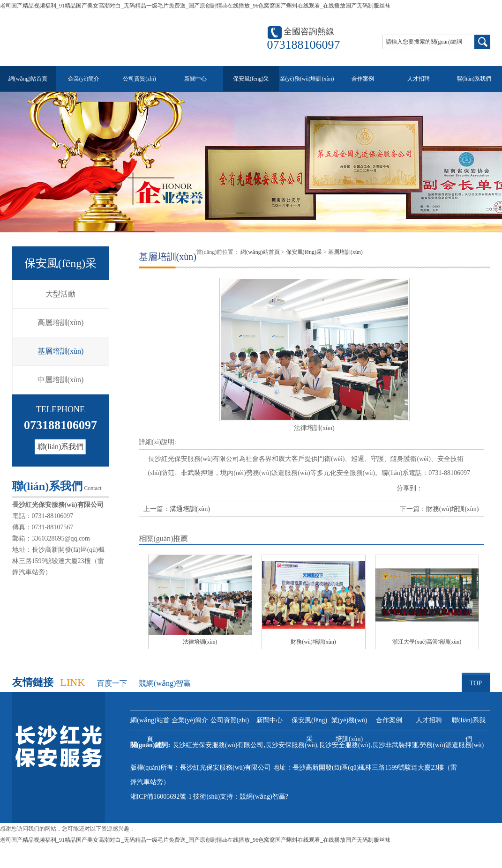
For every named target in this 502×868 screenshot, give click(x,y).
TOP (476, 680)
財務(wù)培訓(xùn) (453, 509)
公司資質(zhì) (139, 79)
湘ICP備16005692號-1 (161, 797)
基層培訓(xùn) (61, 351)
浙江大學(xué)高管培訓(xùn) (427, 642)
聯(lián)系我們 (474, 79)
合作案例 (363, 79)
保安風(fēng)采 (251, 79)
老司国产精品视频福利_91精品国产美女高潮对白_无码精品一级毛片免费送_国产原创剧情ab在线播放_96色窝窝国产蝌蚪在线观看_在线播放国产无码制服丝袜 (195, 6)
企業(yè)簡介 (84, 79)
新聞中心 (195, 79)
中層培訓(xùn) (61, 380)
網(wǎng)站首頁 (28, 79)
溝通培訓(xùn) (190, 509)
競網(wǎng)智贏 (165, 683)
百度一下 (112, 683)
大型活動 (60, 294)
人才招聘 (419, 79)
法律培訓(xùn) (200, 642)
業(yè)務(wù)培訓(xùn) (307, 79)
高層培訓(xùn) (61, 323)
